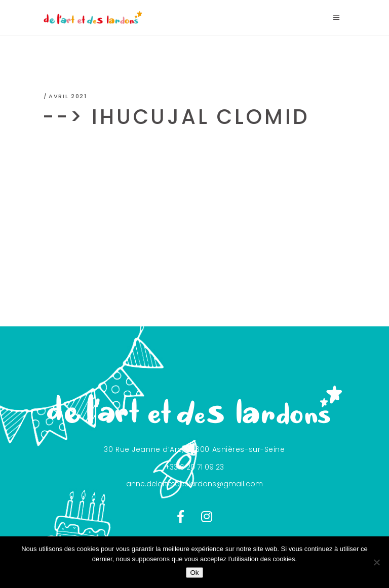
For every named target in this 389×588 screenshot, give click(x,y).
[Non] (376, 562)
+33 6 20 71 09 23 (194, 467)
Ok (194, 573)
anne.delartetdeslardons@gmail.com (194, 484)
